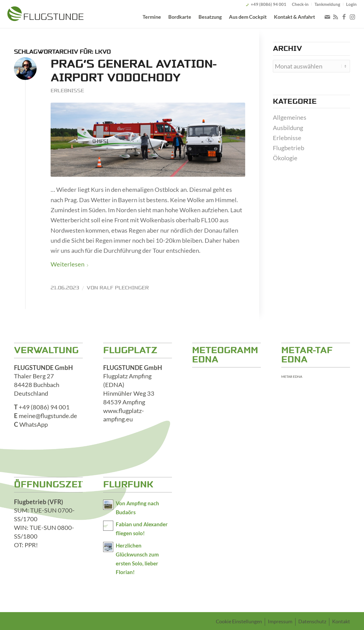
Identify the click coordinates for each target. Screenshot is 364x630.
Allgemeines (290, 117)
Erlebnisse (67, 91)
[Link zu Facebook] (344, 17)
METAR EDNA (292, 377)
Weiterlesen (70, 264)
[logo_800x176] (45, 15)
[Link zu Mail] (327, 17)
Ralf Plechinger (124, 288)
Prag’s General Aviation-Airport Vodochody (133, 71)
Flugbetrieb (289, 148)
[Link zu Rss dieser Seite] (336, 17)
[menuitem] (300, 4)
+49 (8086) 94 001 (269, 4)
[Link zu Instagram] (353, 17)
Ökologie (285, 158)
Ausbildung (288, 128)
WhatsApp (34, 424)
